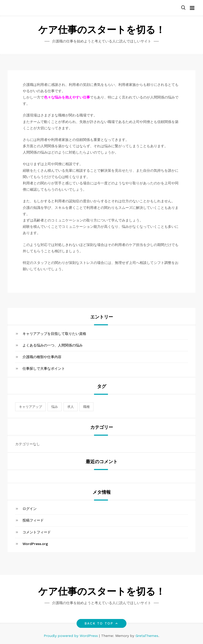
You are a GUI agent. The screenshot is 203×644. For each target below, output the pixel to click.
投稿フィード (33, 520)
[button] (183, 8)
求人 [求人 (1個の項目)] (71, 407)
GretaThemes (147, 636)
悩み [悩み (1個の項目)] (55, 407)
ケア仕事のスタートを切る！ (102, 31)
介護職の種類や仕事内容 (42, 357)
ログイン (30, 509)
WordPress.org (35, 544)
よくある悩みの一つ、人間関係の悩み (53, 345)
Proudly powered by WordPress (71, 636)
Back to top (101, 623)
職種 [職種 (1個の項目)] (86, 407)
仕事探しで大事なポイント (44, 368)
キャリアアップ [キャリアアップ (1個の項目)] (30, 407)
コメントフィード (37, 532)
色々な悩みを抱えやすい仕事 (67, 97)
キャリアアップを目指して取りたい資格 (54, 334)
